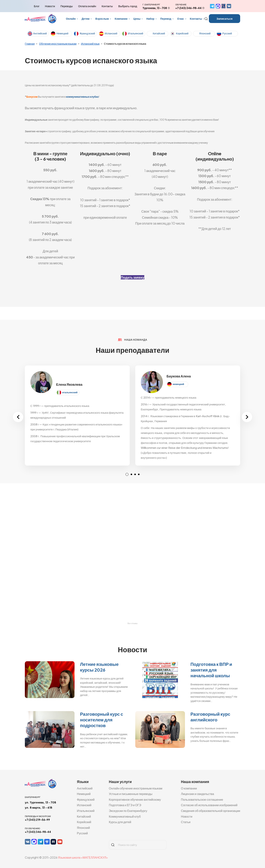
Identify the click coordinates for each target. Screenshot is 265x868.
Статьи (186, 822)
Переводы (67, 6)
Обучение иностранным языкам (58, 44)
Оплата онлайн (87, 6)
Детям (85, 19)
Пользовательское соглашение (202, 799)
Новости (50, 6)
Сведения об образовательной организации (211, 811)
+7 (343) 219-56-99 (37, 820)
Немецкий (62, 33)
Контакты (107, 6)
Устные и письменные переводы (131, 794)
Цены (137, 19)
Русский (227, 33)
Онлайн (71, 19)
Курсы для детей (120, 822)
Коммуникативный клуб (125, 816)
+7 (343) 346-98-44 (188, 8)
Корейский (182, 33)
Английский (40, 33)
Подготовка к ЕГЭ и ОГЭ (125, 805)
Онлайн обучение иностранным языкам (136, 788)
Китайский (159, 33)
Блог (37, 6)
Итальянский (135, 33)
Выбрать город (128, 6)
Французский (87, 33)
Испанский (111, 33)
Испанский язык (90, 44)
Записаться (225, 18)
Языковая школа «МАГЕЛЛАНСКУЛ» (83, 857)
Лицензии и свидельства (197, 794)
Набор (150, 19)
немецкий (178, 384)
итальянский (70, 392)
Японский (205, 33)
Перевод (166, 19)
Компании (121, 19)
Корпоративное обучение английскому (135, 799)
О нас (181, 19)
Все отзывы (132, 623)
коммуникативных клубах (82, 97)
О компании (189, 788)
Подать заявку (132, 277)
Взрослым (102, 19)
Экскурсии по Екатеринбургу (128, 811)
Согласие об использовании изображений (209, 805)
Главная (30, 44)
